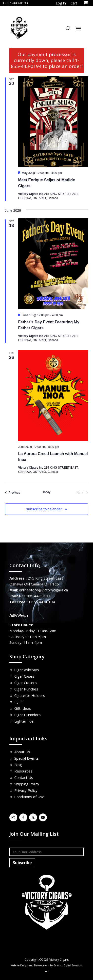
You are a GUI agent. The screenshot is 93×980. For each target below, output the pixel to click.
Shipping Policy (27, 784)
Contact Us (24, 777)
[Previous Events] (13, 493)
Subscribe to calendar (44, 509)
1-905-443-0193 (15, 3)
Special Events (27, 758)
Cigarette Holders (30, 695)
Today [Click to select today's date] (46, 492)
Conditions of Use (29, 797)
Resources (23, 771)
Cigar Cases (24, 676)
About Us (22, 752)
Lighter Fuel (24, 721)
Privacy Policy (26, 790)
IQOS (19, 702)
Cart (74, 3)
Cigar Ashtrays (27, 670)
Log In (61, 3)
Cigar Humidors (28, 715)
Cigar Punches (26, 689)
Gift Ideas (23, 708)
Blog (18, 765)
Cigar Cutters (26, 683)
